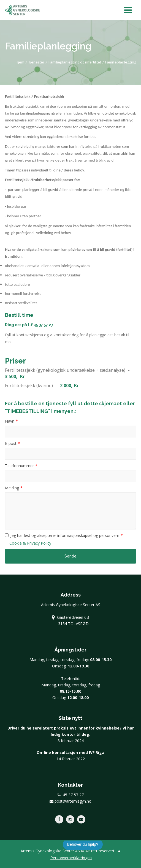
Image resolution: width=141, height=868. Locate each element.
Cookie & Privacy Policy (30, 543)
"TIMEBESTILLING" (28, 411)
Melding (12, 488)
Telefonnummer (19, 466)
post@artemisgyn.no (70, 801)
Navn (10, 421)
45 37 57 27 (44, 325)
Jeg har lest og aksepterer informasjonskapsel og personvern (65, 535)
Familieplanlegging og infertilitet (75, 62)
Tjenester (36, 62)
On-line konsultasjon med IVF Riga (70, 752)
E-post (11, 443)
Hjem (20, 62)
